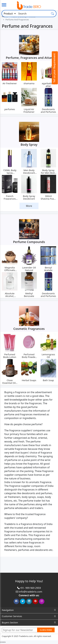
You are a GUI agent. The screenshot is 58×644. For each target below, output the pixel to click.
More (29, 206)
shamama (29, 83)
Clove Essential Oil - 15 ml (10, 383)
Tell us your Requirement (54, 68)
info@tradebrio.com (30, 592)
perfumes (10, 109)
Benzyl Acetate (48, 269)
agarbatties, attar (48, 85)
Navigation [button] (29, 610)
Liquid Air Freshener (29, 110)
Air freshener (10, 83)
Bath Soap (48, 380)
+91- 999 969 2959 (30, 588)
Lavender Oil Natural (29, 269)
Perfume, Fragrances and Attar (29, 58)
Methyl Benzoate (29, 295)
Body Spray (29, 145)
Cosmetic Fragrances (29, 329)
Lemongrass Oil (48, 356)
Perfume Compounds (29, 242)
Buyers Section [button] (29, 623)
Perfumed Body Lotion (10, 356)
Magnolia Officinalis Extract (10, 270)
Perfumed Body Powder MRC (29, 357)
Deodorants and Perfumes (48, 110)
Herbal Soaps (29, 380)
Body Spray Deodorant (29, 197)
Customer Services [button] (29, 616)
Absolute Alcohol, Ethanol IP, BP (10, 296)
